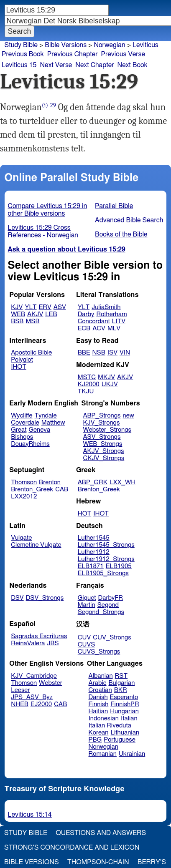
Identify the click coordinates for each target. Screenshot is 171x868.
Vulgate (21, 538)
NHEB (20, 704)
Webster (51, 683)
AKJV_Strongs (103, 451)
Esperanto (124, 697)
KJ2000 (89, 384)
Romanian (103, 754)
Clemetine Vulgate (36, 545)
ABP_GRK (93, 482)
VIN (125, 353)
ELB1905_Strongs (103, 573)
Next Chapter (94, 65)
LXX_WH (123, 482)
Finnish (99, 704)
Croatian (100, 690)
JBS (53, 643)
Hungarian (124, 711)
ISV (112, 353)
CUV (84, 638)
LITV (119, 321)
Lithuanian (125, 733)
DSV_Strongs (45, 598)
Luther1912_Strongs (106, 559)
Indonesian (104, 718)
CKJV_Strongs (103, 458)
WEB (18, 314)
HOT (84, 514)
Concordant (94, 321)
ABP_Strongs (102, 416)
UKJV (110, 384)
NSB (99, 353)
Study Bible (21, 45)
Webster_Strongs (107, 430)
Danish (98, 697)
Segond (108, 605)
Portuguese (120, 740)
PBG (95, 740)
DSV (17, 598)
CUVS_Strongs (99, 652)
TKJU (86, 391)
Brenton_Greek (32, 489)
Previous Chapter (73, 54)
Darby (86, 314)
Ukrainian (132, 754)
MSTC (87, 377)
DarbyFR (111, 598)
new (129, 416)
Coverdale (25, 423)
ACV (99, 328)
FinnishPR (125, 704)
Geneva (39, 430)
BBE (84, 353)
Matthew (53, 423)
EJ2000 (41, 704)
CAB (62, 489)
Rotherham (111, 314)
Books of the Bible (121, 234)
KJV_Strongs (101, 423)
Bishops (22, 437)
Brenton (50, 482)
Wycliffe (22, 416)
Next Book (133, 65)
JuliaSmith (106, 307)
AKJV (35, 314)
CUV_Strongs (112, 638)
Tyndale (46, 416)
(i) (45, 105)
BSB (17, 321)
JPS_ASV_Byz (32, 697)
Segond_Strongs (101, 612)
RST (121, 676)
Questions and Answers (101, 833)
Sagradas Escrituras (39, 636)
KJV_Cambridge (34, 676)
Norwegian (109, 45)
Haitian (98, 711)
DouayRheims (30, 444)
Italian (129, 718)
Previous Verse (123, 54)
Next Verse (56, 65)
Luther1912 (94, 552)
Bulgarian (121, 683)
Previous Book (23, 54)
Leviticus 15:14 (30, 815)
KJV (17, 307)
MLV (114, 328)
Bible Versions (66, 45)
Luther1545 (94, 538)
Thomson (24, 482)
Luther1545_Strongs (106, 545)
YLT (31, 307)
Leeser (20, 690)
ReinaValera (28, 643)
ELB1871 (91, 566)
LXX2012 (24, 497)
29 (53, 105)
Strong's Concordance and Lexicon (72, 848)
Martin (87, 605)
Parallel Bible (114, 206)
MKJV (106, 377)
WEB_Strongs (102, 444)
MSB (32, 321)
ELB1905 (119, 566)
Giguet (87, 598)
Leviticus (145, 45)
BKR (121, 690)
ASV (60, 307)
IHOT (19, 367)
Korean (99, 733)
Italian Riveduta (110, 726)
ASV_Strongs (102, 437)
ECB (84, 328)
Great (19, 430)
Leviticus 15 (19, 65)
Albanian (101, 676)
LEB (51, 314)
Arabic (98, 683)
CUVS (87, 645)
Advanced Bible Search (129, 220)
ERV (45, 307)
